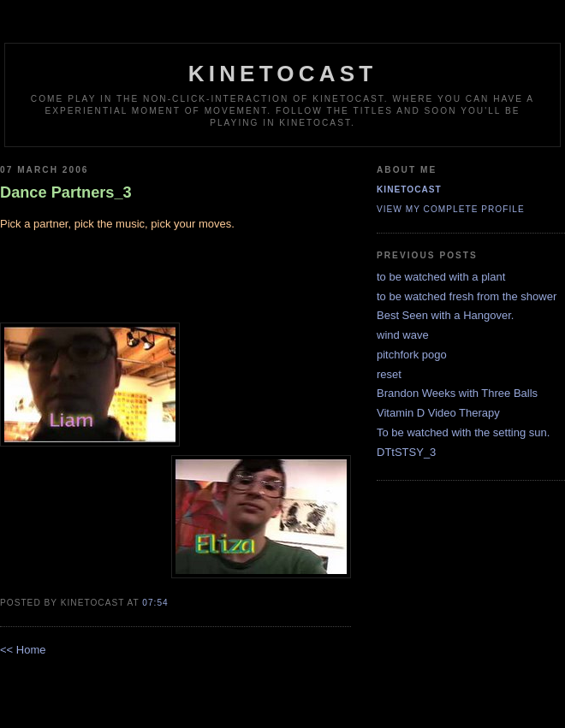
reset (389, 374)
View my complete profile (451, 209)
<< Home (23, 650)
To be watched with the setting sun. (463, 432)
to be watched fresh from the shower (467, 296)
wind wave (403, 335)
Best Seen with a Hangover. (445, 315)
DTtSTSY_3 (406, 452)
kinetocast (283, 74)
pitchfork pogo (412, 355)
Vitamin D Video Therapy (438, 413)
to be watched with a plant (441, 277)
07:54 (155, 603)
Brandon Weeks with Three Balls (457, 393)
